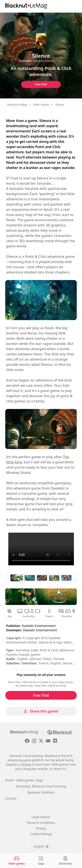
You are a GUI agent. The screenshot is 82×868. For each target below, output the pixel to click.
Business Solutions (41, 792)
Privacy (41, 828)
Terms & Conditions (41, 823)
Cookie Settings (41, 834)
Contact (11, 798)
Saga (40, 780)
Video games (25, 780)
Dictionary (23, 786)
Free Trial (41, 84)
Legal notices (41, 817)
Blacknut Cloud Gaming (49, 786)
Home (10, 780)
